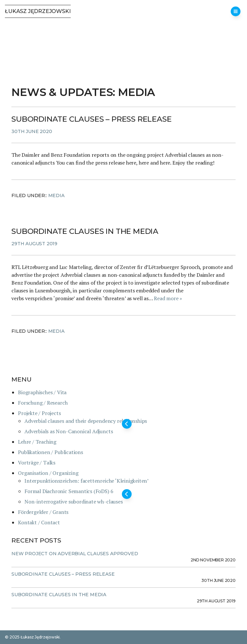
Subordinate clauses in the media (85, 231)
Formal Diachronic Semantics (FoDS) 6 (69, 491)
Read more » (168, 298)
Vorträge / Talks (37, 463)
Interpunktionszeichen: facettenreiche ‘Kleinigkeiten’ (87, 481)
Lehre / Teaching (37, 442)
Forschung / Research (43, 403)
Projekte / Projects (39, 413)
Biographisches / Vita (42, 392)
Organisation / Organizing (48, 473)
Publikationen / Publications (51, 452)
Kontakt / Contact (39, 522)
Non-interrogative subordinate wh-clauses (73, 502)
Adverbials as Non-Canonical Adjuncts (69, 431)
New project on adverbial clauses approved (75, 554)
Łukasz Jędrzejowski (38, 11)
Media (56, 195)
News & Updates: (65, 92)
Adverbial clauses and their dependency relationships (86, 421)
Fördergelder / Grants (43, 512)
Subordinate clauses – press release (91, 119)
